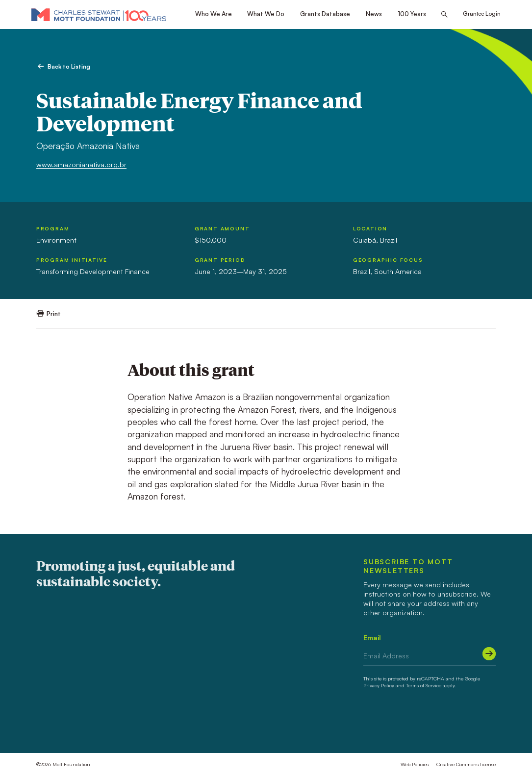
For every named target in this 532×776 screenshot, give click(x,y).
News (374, 14)
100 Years (412, 14)
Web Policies (415, 764)
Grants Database (325, 14)
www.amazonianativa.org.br (81, 164)
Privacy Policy (379, 685)
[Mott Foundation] (99, 14)
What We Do (266, 14)
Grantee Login (482, 13)
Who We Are (214, 14)
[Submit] (489, 654)
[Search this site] (444, 15)
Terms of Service (424, 685)
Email (372, 638)
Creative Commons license (466, 764)
